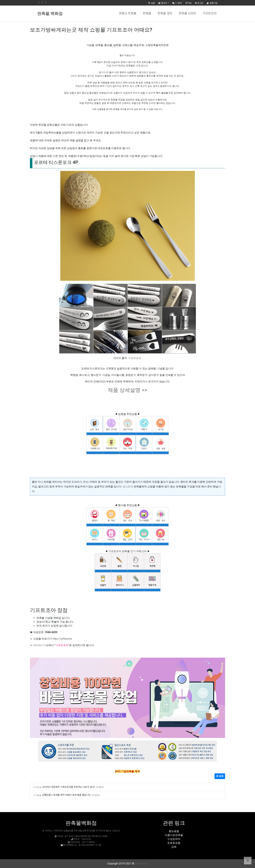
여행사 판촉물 (128, 14)
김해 (174, 847)
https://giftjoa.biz (62, 639)
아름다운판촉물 (174, 835)
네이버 (37, 645)
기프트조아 (210, 14)
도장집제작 (174, 839)
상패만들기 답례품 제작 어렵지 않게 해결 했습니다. (67, 795)
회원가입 (212, 3)
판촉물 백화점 (50, 14)
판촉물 (147, 14)
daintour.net (141, 864)
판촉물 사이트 (187, 14)
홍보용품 (174, 831)
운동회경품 (174, 843)
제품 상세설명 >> (127, 390)
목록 (220, 776)
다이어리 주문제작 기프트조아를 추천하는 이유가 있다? (69, 787)
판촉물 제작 (165, 14)
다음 (46, 645)
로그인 (199, 3)
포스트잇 (128, 487)
